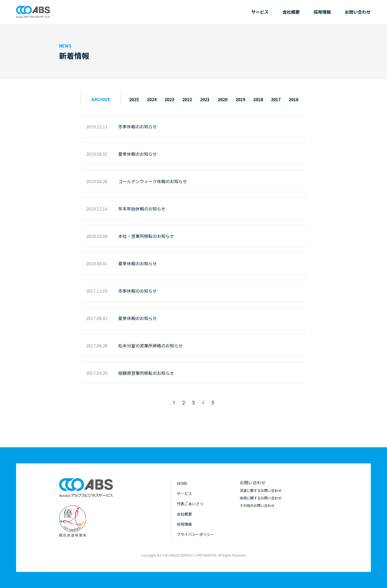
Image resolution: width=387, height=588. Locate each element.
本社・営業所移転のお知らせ (146, 236)
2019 (240, 99)
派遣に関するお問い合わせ (261, 490)
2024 (152, 99)
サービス (260, 12)
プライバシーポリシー (196, 534)
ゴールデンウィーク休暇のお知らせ (153, 181)
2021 (205, 99)
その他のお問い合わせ (257, 505)
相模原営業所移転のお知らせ (146, 373)
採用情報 (322, 12)
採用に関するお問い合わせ (261, 498)
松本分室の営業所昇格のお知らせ (150, 346)
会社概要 (291, 12)
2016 (293, 99)
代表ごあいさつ (190, 504)
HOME (182, 483)
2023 (169, 99)
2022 (187, 99)
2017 (276, 99)
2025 (134, 99)
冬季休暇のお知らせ (138, 126)
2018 (258, 99)
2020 (223, 99)
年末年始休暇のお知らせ (142, 209)
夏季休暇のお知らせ (138, 154)
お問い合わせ (358, 12)
